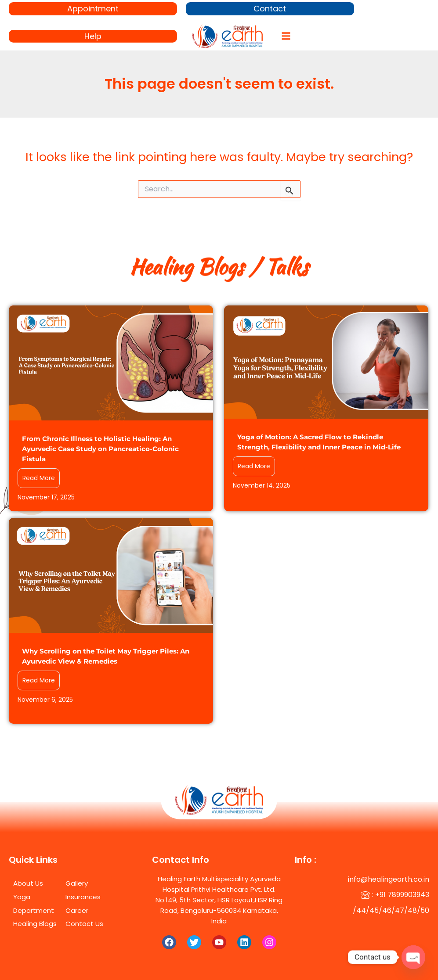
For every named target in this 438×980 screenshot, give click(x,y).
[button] (286, 36)
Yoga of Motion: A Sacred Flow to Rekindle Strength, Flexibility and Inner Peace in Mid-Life (319, 442)
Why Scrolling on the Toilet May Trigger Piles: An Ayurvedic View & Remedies (106, 656)
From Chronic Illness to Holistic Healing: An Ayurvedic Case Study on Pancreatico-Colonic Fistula (100, 449)
